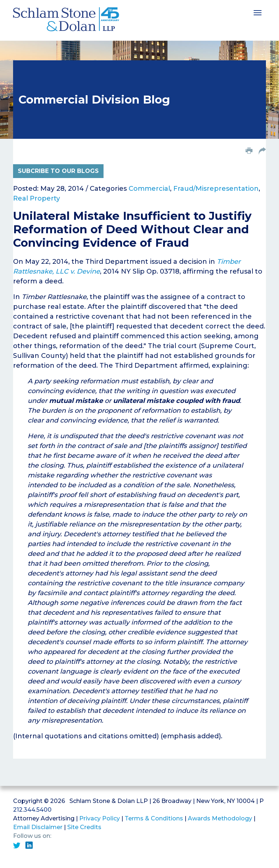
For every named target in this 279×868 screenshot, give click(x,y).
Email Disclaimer (38, 827)
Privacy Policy (100, 818)
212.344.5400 (32, 810)
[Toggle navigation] (258, 12)
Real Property (37, 198)
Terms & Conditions (154, 818)
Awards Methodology (220, 818)
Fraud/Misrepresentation (216, 189)
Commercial (149, 189)
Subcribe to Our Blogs (58, 171)
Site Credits (84, 827)
